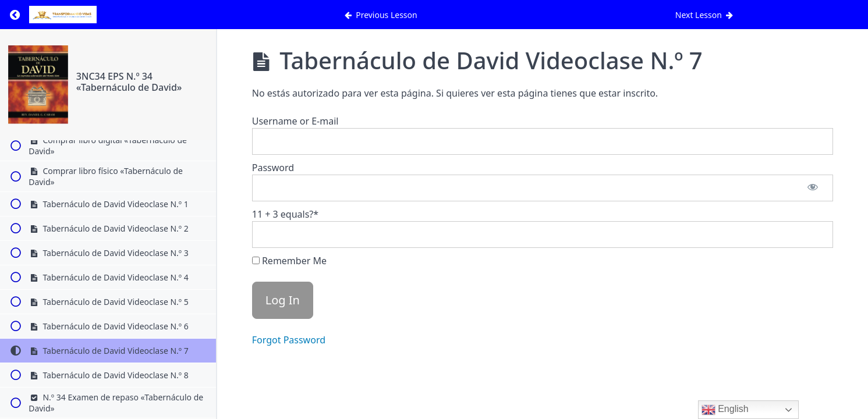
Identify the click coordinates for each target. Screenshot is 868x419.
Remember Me (289, 261)
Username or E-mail (295, 121)
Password (273, 168)
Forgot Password (289, 340)
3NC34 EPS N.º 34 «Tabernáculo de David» (129, 82)
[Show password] (813, 188)
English (725, 410)
